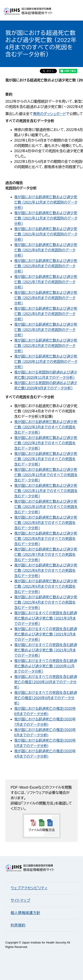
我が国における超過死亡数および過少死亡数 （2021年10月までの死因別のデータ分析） (46, 234)
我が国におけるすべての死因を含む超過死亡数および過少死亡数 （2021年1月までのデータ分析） (46, 650)
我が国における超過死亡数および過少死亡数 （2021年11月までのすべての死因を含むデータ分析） (46, 491)
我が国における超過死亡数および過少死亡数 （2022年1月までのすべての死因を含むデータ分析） (46, 459)
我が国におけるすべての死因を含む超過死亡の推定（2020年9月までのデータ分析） (46, 698)
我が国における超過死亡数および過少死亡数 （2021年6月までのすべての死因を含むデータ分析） (46, 571)
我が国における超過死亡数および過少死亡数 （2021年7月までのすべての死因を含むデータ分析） (46, 555)
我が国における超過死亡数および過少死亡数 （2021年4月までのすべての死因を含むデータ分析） (46, 602)
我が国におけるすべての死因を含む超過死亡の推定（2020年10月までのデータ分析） (46, 682)
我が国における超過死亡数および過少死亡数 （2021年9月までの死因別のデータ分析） (46, 250)
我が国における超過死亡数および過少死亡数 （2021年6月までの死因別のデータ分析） (46, 298)
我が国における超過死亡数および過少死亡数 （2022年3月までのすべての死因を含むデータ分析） (46, 427)
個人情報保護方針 (25, 913)
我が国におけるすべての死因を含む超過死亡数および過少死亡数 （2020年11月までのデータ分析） (46, 666)
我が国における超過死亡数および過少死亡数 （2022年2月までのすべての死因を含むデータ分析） (46, 443)
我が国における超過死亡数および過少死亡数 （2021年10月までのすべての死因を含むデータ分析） (46, 507)
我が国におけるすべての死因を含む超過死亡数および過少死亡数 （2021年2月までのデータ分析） (46, 634)
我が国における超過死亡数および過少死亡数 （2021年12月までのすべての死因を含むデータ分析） (46, 475)
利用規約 (18, 925)
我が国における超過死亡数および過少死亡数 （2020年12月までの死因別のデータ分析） (46, 362)
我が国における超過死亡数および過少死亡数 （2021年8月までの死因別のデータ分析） (46, 266)
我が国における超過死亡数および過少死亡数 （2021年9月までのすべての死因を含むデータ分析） (46, 523)
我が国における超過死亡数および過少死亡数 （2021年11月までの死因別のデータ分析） (46, 218)
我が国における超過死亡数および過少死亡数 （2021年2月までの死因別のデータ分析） (46, 346)
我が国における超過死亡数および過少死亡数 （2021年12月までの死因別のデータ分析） (46, 202)
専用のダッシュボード (49, 114)
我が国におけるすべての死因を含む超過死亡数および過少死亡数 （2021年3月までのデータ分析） (46, 618)
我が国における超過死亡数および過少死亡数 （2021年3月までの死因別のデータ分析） (46, 330)
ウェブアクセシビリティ (29, 888)
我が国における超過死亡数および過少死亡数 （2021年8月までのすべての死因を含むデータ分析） (46, 539)
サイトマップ (20, 900)
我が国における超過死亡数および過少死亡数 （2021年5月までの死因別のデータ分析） (46, 314)
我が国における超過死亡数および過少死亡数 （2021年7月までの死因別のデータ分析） (46, 282)
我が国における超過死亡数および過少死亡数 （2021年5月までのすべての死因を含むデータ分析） (46, 586)
